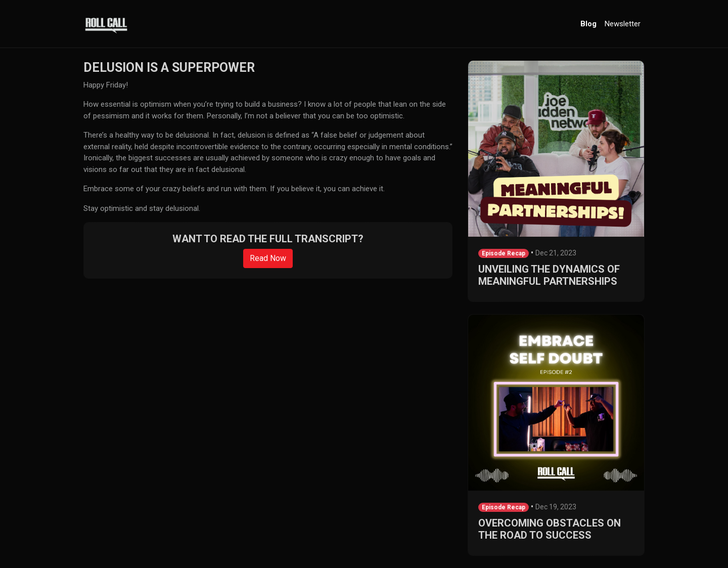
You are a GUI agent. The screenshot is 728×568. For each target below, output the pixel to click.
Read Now (268, 258)
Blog (588, 24)
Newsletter (623, 24)
